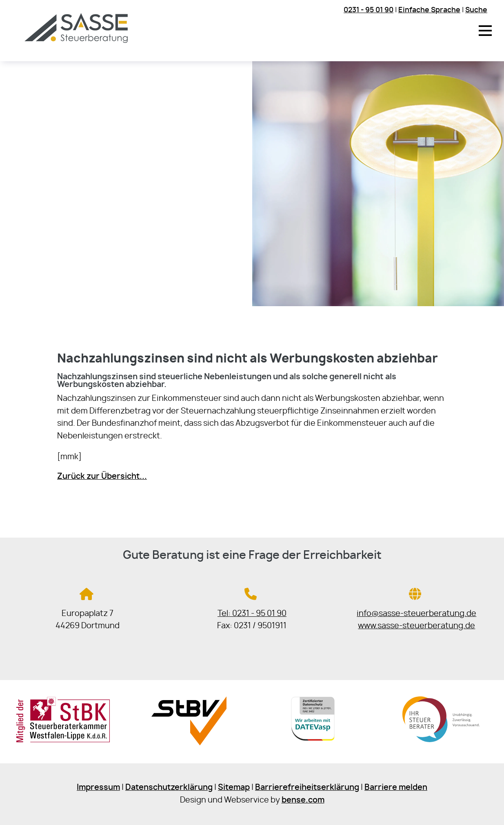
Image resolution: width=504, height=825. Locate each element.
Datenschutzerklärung (169, 788)
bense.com (303, 800)
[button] (485, 31)
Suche (476, 10)
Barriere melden (396, 788)
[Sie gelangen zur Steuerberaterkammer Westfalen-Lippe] (63, 741)
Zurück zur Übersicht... (102, 477)
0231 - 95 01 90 (369, 10)
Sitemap (234, 788)
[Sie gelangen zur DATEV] (315, 743)
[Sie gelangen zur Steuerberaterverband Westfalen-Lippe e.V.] (189, 743)
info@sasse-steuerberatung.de (416, 614)
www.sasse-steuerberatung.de (416, 626)
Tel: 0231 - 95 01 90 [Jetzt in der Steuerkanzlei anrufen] (252, 614)
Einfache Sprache (429, 10)
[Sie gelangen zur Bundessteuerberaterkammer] (441, 743)
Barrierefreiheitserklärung (307, 788)
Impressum (98, 788)
